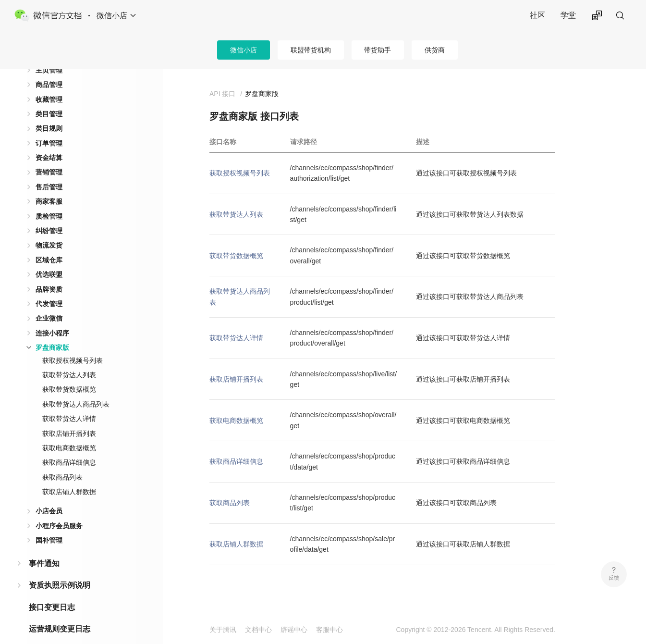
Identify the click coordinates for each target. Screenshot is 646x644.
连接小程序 (52, 318)
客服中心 (329, 630)
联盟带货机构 (311, 50)
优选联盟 (49, 259)
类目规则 (49, 113)
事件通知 (44, 548)
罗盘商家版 (52, 332)
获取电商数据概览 (69, 433)
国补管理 (49, 525)
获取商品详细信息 (69, 447)
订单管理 (49, 128)
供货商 (435, 50)
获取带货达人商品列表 (76, 389)
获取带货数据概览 (69, 374)
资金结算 (49, 142)
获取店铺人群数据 (69, 476)
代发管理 (49, 288)
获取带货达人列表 (69, 359)
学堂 (568, 15)
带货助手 (378, 50)
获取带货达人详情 (69, 403)
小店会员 (49, 495)
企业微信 (49, 303)
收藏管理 (49, 84)
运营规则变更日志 (60, 613)
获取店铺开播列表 (69, 418)
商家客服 (49, 186)
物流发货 (49, 230)
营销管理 (49, 157)
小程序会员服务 (59, 510)
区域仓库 (49, 245)
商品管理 (49, 69)
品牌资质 (49, 274)
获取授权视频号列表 (73, 345)
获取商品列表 (62, 462)
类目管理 (49, 99)
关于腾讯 (223, 630)
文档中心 (258, 630)
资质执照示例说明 (60, 570)
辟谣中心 (294, 630)
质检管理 (49, 201)
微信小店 (244, 50)
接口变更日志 (52, 592)
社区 (537, 15)
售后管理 (49, 172)
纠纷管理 (49, 215)
